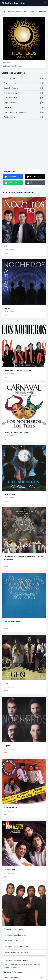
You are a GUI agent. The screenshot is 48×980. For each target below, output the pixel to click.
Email (30, 183)
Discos (32, 12)
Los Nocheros (21, 12)
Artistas (11, 12)
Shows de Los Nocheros (14, 941)
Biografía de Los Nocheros (15, 929)
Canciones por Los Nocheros (16, 952)
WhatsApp (11, 183)
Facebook (10, 177)
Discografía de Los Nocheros (16, 947)
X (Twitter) (33, 177)
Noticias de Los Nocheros (15, 935)
